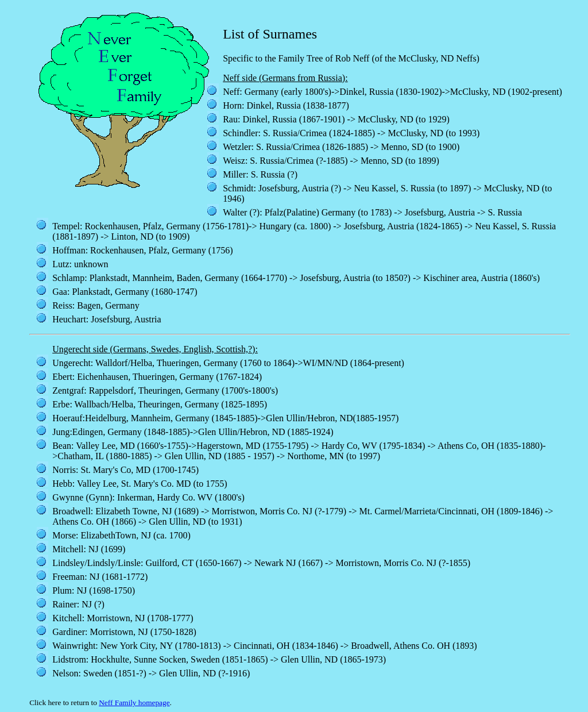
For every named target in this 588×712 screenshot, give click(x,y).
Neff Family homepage (134, 703)
